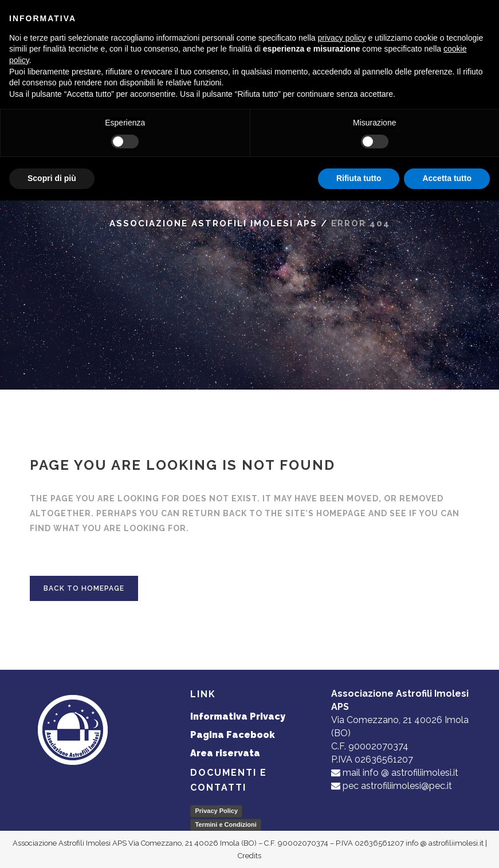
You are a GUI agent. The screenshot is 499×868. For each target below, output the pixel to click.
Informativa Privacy (238, 716)
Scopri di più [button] (52, 178)
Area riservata (225, 753)
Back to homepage (84, 588)
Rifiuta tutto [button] (359, 178)
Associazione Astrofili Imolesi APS (213, 223)
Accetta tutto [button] (447, 178)
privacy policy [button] (342, 38)
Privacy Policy (216, 811)
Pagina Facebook (233, 735)
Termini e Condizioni (225, 824)
